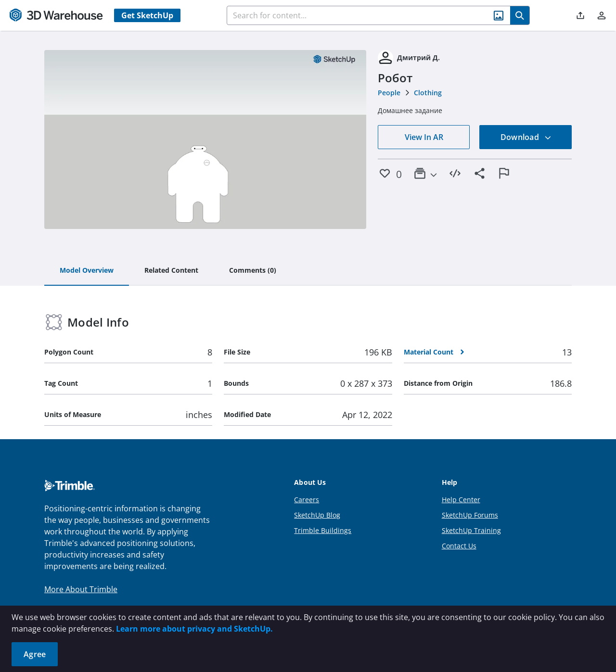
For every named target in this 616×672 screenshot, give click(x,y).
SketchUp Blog (317, 515)
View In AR (424, 137)
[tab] (87, 271)
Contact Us (459, 546)
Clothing (428, 93)
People (389, 93)
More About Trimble (81, 589)
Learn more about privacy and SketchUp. (194, 629)
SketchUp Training (471, 530)
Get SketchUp (147, 15)
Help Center (461, 500)
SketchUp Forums (470, 515)
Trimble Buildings (323, 530)
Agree (35, 654)
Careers (307, 500)
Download (526, 137)
